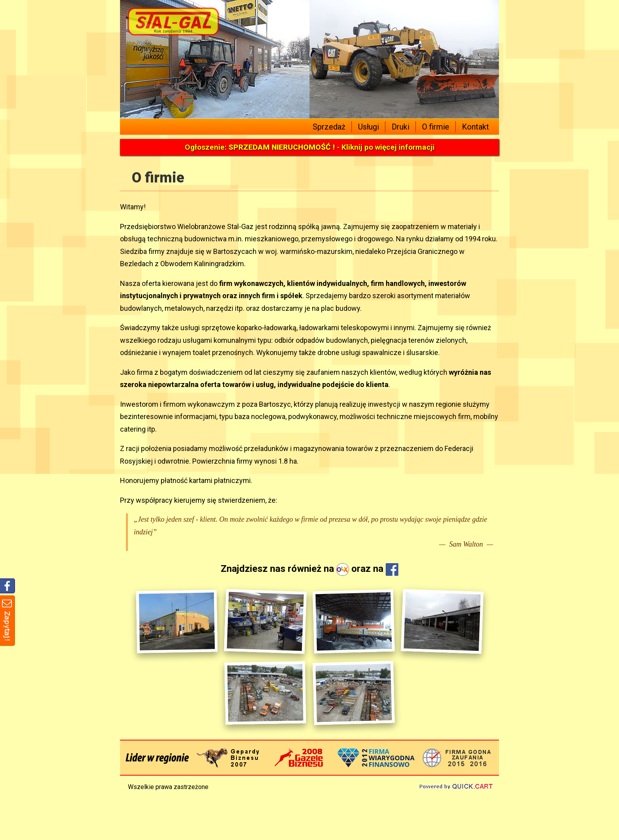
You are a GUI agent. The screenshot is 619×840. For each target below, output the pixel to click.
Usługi (369, 127)
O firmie (436, 127)
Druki (400, 127)
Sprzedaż (329, 127)
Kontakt (476, 127)
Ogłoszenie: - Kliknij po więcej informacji (310, 147)
